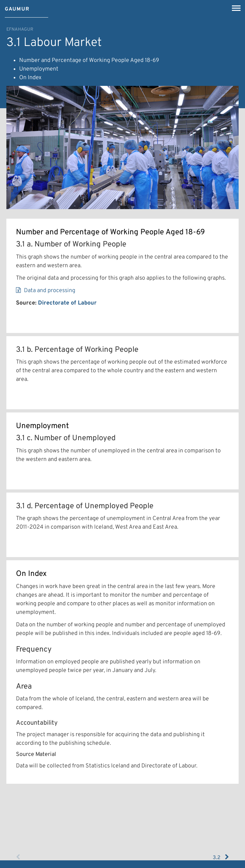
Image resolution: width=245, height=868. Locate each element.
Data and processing (50, 291)
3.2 (221, 858)
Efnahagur (20, 30)
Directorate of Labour (67, 303)
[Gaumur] (17, 7)
